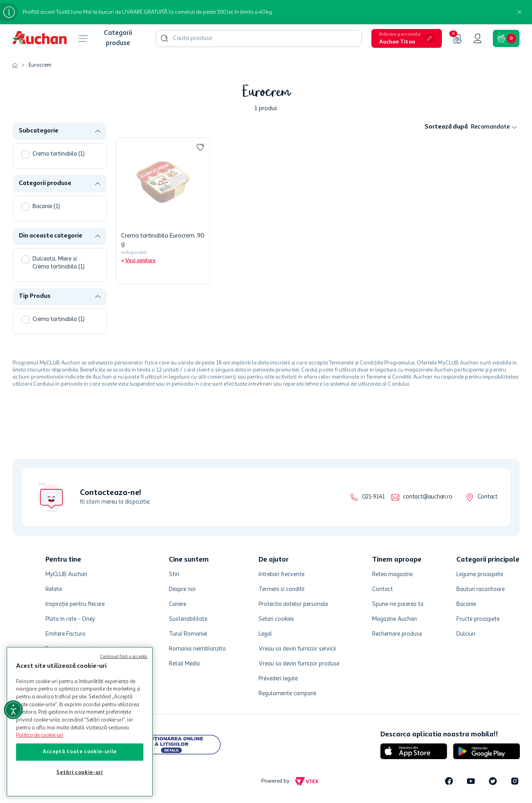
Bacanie (46, 207)
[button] (407, 38)
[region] (80, 722)
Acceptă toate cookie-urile (80, 752)
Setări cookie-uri (80, 773)
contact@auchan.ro (428, 497)
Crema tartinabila (59, 154)
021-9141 (373, 497)
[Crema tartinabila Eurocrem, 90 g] (163, 211)
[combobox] (259, 38)
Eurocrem (40, 65)
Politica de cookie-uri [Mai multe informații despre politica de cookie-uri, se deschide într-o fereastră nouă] (40, 735)
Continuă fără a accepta (124, 657)
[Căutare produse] (165, 38)
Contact (488, 497)
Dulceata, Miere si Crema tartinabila (59, 263)
